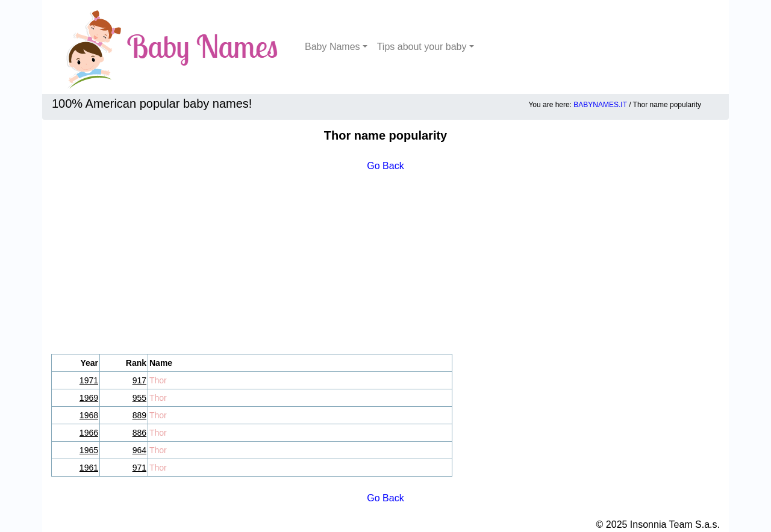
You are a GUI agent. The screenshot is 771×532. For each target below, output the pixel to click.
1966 (89, 433)
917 (139, 380)
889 (139, 415)
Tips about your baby (422, 47)
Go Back (385, 166)
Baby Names (332, 47)
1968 (89, 415)
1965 (89, 450)
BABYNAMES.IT (600, 105)
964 (139, 450)
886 (139, 433)
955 (139, 398)
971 (139, 468)
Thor (158, 380)
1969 (89, 398)
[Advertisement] (385, 264)
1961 (89, 468)
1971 (89, 380)
